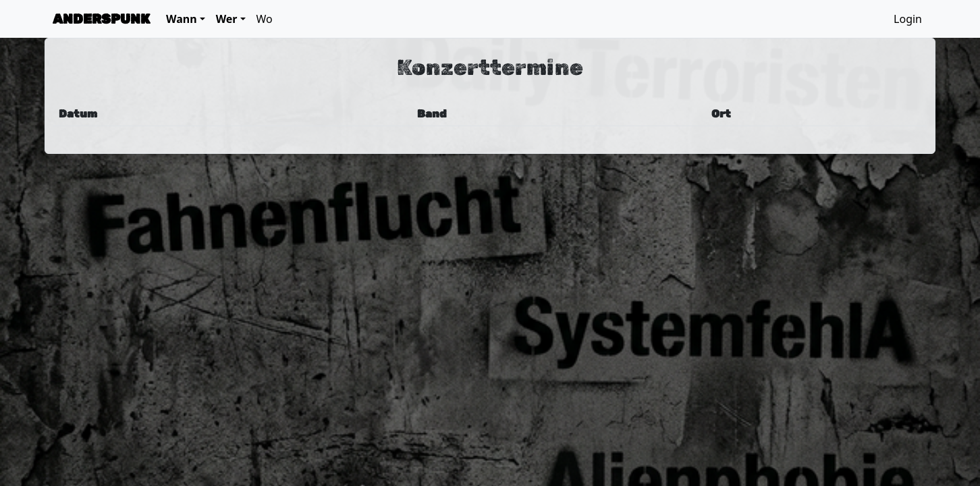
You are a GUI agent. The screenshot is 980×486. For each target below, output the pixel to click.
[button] (186, 19)
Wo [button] (265, 19)
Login (908, 19)
